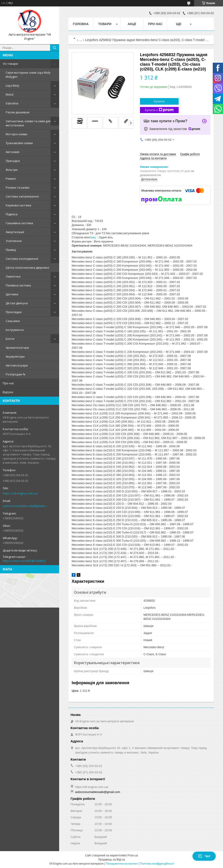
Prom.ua (133, 855)
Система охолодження (22, 259)
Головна (81, 24)
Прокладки (14, 312)
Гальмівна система (19, 223)
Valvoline (12, 103)
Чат (204, 856)
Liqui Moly (13, 86)
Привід (11, 250)
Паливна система (18, 285)
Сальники (13, 321)
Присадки (13, 161)
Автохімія (13, 152)
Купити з (159, 110)
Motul (10, 94)
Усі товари (10, 64)
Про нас (8, 383)
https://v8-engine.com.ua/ (20, 493)
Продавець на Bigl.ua (111, 860)
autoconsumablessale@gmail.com (26, 506)
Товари (105, 24)
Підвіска (12, 214)
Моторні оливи (16, 134)
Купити (159, 101)
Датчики (12, 294)
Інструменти (15, 330)
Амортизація (15, 232)
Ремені (11, 179)
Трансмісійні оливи (19, 143)
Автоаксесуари (17, 365)
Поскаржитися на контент (122, 864)
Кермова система (18, 205)
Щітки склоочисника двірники (27, 268)
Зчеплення (14, 241)
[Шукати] (55, 48)
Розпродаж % (15, 374)
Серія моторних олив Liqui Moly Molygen (28, 75)
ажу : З (95, 237)
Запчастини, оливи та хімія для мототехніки (28, 123)
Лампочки (13, 276)
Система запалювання (22, 196)
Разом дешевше (18, 112)
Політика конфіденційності (157, 864)
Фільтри (12, 170)
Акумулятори (15, 356)
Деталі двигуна (17, 303)
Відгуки (8, 392)
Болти (10, 339)
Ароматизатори (17, 348)
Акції (132, 24)
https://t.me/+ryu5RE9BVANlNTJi (24, 561)
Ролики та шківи (18, 187)
